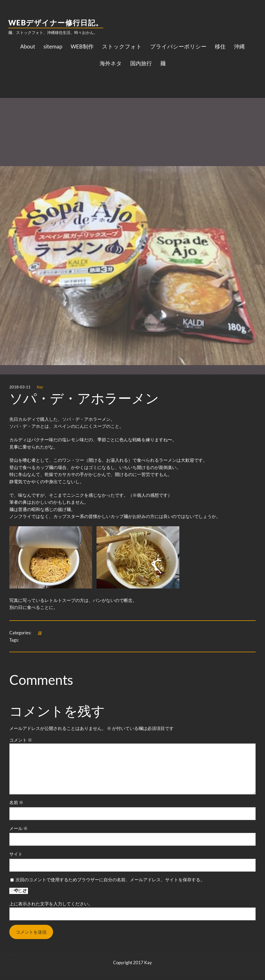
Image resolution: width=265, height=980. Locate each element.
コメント (21, 740)
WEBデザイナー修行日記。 (56, 23)
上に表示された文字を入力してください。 (51, 904)
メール (19, 828)
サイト (16, 854)
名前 (16, 802)
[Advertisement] (132, 113)
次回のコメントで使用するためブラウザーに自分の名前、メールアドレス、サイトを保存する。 (110, 880)
